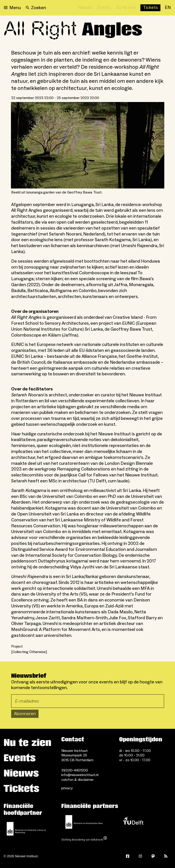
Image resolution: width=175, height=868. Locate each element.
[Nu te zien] (126, 8)
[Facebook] (128, 856)
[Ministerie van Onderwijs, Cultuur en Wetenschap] (26, 829)
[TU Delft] (133, 822)
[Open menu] (12, 8)
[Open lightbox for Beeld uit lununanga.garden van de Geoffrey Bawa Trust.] (88, 145)
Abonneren (25, 714)
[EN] (168, 8)
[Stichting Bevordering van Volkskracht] (84, 839)
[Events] (104, 8)
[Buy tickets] (150, 8)
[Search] (36, 8)
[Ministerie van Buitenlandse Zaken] (84, 822)
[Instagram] (140, 856)
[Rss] (166, 856)
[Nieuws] (85, 8)
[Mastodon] (153, 856)
